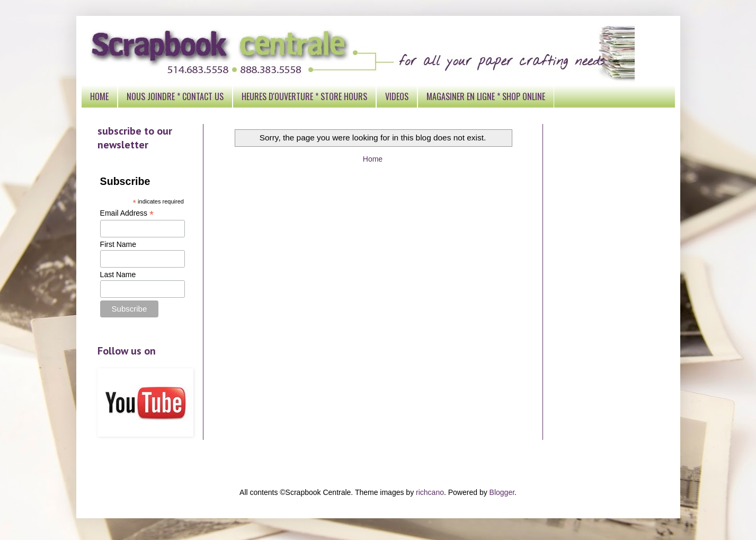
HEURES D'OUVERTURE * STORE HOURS (304, 96)
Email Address (127, 213)
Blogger (502, 492)
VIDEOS (397, 96)
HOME (99, 96)
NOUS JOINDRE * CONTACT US (175, 96)
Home (373, 159)
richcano (430, 492)
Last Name (118, 275)
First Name (118, 244)
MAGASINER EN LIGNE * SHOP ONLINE (486, 96)
